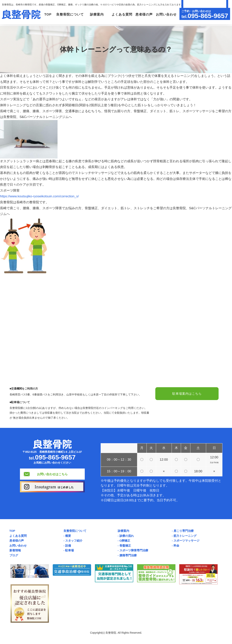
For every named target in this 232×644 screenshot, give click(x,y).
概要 (68, 536)
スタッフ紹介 (74, 541)
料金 (176, 546)
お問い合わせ (166, 31)
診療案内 (123, 531)
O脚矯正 (125, 541)
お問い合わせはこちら (52, 474)
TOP (42, 31)
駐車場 (70, 550)
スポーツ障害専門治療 (134, 550)
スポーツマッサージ (186, 541)
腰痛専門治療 (128, 555)
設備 (68, 546)
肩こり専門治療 (184, 531)
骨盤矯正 (125, 546)
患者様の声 (143, 31)
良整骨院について (75, 531)
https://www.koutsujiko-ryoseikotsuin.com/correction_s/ (39, 196)
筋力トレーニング (185, 536)
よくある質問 (120, 31)
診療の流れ (127, 536)
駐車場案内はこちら (187, 394)
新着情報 (15, 550)
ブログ (14, 555)
